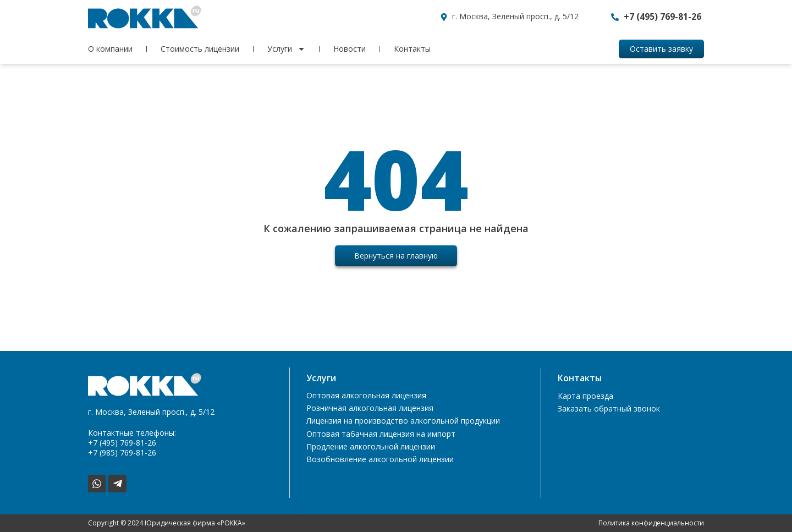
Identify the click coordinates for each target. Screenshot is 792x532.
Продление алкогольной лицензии (371, 449)
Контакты (412, 49)
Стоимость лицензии (200, 49)
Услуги (286, 49)
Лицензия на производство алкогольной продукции (403, 422)
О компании (110, 49)
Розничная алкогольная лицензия (370, 409)
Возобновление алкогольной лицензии (380, 462)
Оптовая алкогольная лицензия (366, 396)
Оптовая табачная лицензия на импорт (381, 435)
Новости (350, 49)
